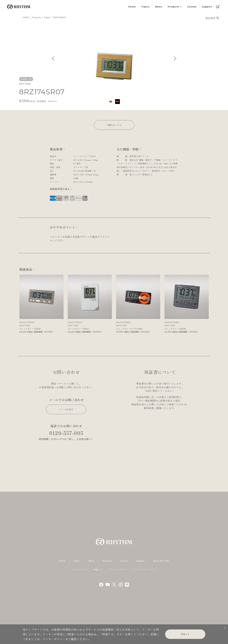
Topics (145, 7)
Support (207, 7)
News (159, 7)
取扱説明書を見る (60, 189)
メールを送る (66, 409)
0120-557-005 (66, 433)
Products (173, 7)
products (37, 18)
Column (192, 7)
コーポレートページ (80, 569)
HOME (26, 18)
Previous (53, 58)
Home (132, 7)
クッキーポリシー (54, 639)
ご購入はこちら (114, 125)
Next (175, 58)
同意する (185, 634)
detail (47, 18)
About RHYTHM (161, 561)
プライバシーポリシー (118, 569)
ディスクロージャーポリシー (145, 569)
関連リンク (98, 569)
